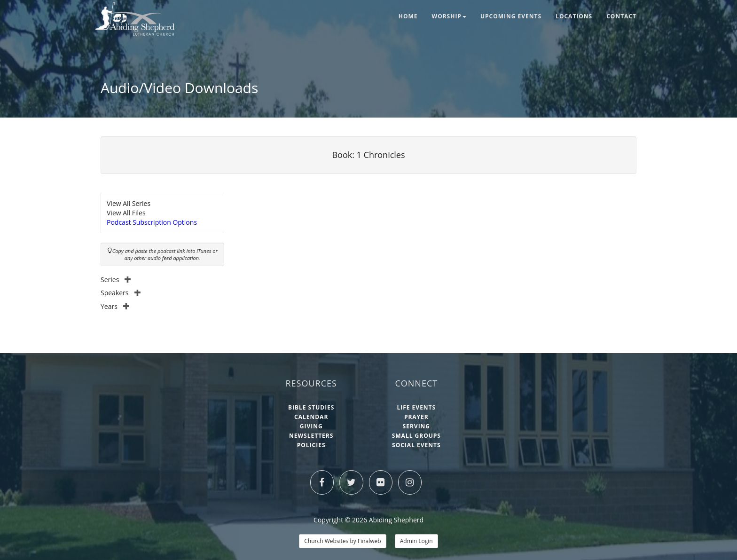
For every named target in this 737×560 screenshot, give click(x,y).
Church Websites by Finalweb (342, 541)
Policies (311, 445)
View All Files (126, 213)
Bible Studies (311, 407)
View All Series (129, 203)
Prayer (416, 417)
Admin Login (416, 541)
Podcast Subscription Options (152, 222)
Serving (416, 426)
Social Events (416, 445)
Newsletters (311, 436)
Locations (574, 16)
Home (408, 16)
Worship (449, 16)
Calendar (311, 417)
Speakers (121, 293)
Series (116, 280)
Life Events (416, 407)
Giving (311, 426)
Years (115, 306)
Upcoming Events (511, 16)
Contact (621, 16)
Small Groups (416, 436)
